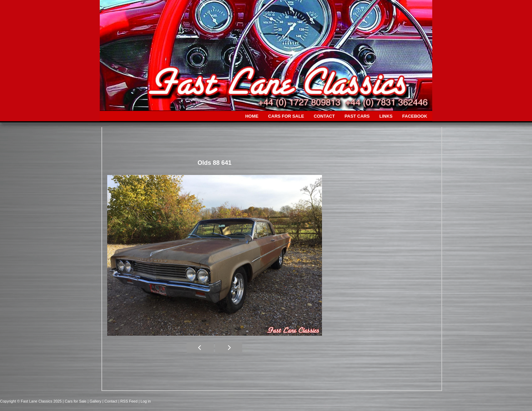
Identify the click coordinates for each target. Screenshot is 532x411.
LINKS (386, 116)
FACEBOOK (415, 116)
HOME (252, 116)
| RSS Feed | (130, 401)
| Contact (110, 401)
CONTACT (324, 116)
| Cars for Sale (75, 401)
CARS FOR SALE (286, 116)
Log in (146, 401)
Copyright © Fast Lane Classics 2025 (31, 401)
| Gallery (95, 401)
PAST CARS (357, 116)
